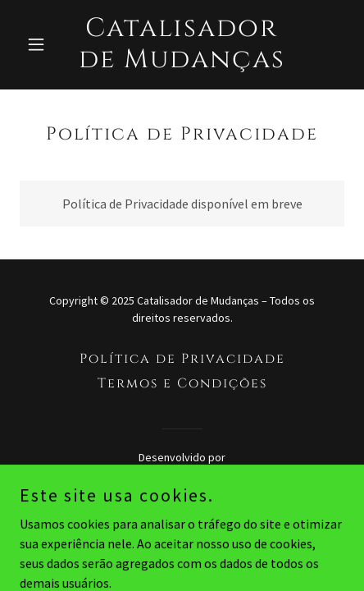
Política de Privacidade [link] (182, 359)
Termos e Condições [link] (182, 383)
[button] (44, 44)
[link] (182, 62)
